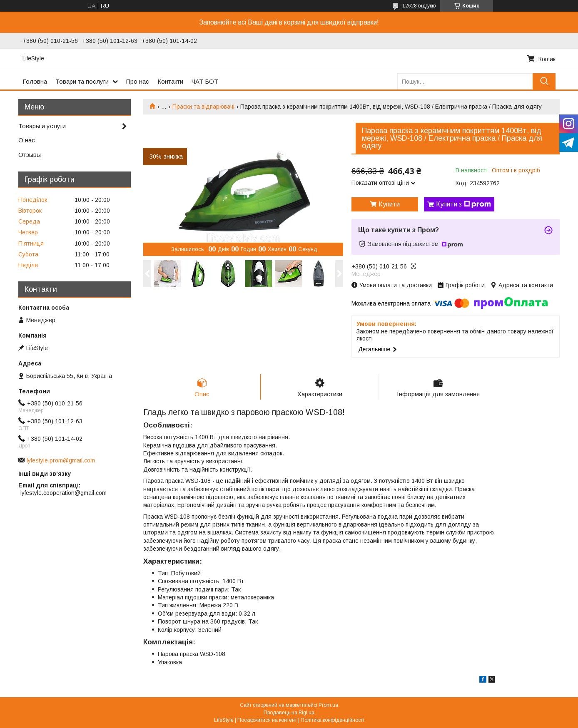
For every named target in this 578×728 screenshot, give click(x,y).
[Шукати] (544, 81)
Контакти (170, 81)
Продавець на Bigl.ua (289, 713)
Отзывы (30, 155)
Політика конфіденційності (332, 720)
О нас (27, 140)
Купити (389, 204)
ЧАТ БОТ (205, 81)
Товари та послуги (82, 81)
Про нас (138, 81)
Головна (35, 81)
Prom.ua (328, 705)
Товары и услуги (42, 126)
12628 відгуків (419, 6)
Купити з (463, 204)
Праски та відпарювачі (203, 107)
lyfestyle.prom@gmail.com (61, 460)
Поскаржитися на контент (267, 720)
